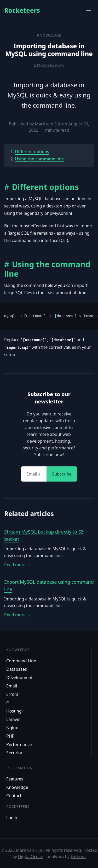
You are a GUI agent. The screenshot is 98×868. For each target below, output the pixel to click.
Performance (19, 744)
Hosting (14, 711)
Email (12, 686)
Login (12, 818)
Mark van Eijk (48, 124)
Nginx (12, 728)
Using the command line (40, 159)
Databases (17, 669)
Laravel (13, 719)
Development (19, 678)
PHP (10, 736)
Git (9, 703)
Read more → (18, 565)
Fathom (78, 857)
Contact (14, 796)
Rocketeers (22, 10)
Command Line (21, 661)
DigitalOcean (31, 857)
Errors (12, 694)
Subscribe (62, 474)
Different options (32, 152)
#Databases (49, 65)
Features (15, 779)
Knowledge (17, 787)
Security (14, 753)
